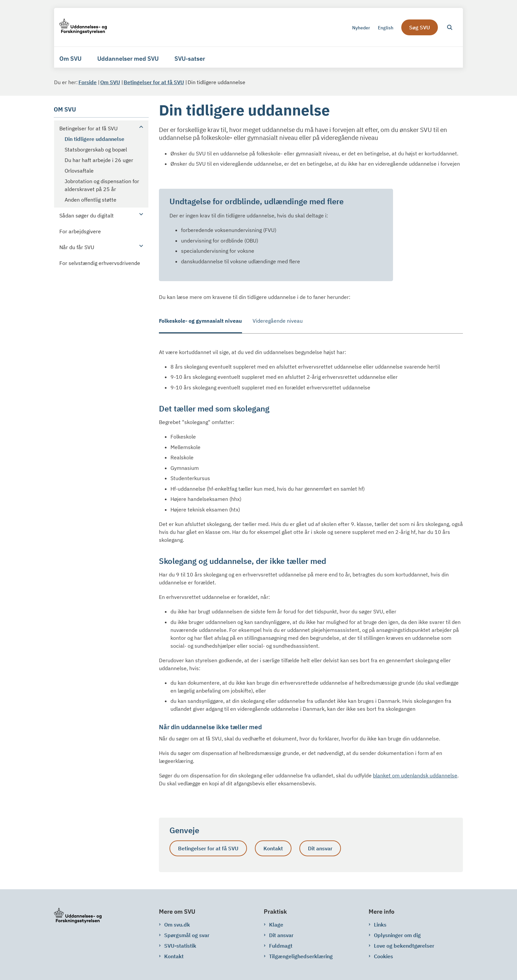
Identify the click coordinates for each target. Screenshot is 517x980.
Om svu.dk (177, 925)
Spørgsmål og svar (187, 935)
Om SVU (70, 59)
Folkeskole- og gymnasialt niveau (200, 321)
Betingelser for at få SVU (208, 848)
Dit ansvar (320, 848)
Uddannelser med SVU (128, 59)
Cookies (383, 956)
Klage (276, 925)
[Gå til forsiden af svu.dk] (83, 27)
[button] (139, 127)
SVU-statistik (180, 946)
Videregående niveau (278, 321)
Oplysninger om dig (397, 935)
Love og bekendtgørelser (404, 946)
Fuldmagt (281, 946)
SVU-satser (190, 59)
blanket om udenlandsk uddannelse (415, 775)
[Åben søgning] (450, 27)
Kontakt (273, 848)
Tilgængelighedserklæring (301, 956)
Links (380, 925)
